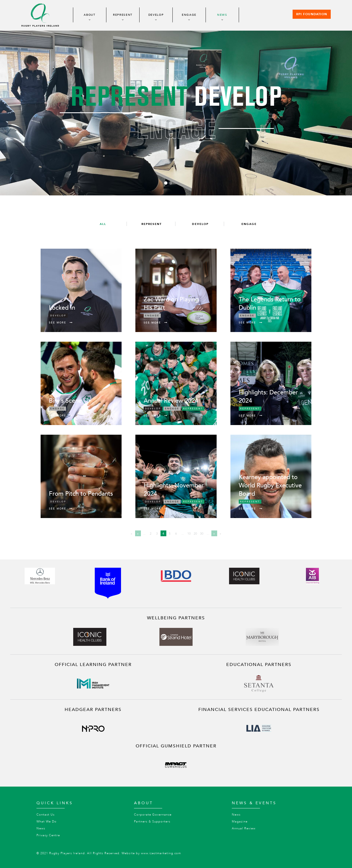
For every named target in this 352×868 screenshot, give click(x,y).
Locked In (62, 308)
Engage (189, 15)
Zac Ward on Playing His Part (171, 304)
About (90, 15)
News (222, 15)
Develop (156, 15)
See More (61, 323)
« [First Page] (132, 534)
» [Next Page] (214, 534)
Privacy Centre (48, 835)
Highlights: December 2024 (268, 397)
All (103, 224)
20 (195, 534)
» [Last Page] (220, 534)
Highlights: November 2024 (174, 490)
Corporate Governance (153, 815)
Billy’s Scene (65, 401)
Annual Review (244, 828)
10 (189, 534)
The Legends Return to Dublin (270, 304)
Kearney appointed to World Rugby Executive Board (270, 485)
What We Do (47, 821)
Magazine (240, 821)
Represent (123, 15)
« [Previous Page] (138, 534)
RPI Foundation (312, 14)
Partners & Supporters (152, 821)
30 (202, 534)
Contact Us (46, 815)
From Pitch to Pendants (81, 494)
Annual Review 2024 (171, 401)
